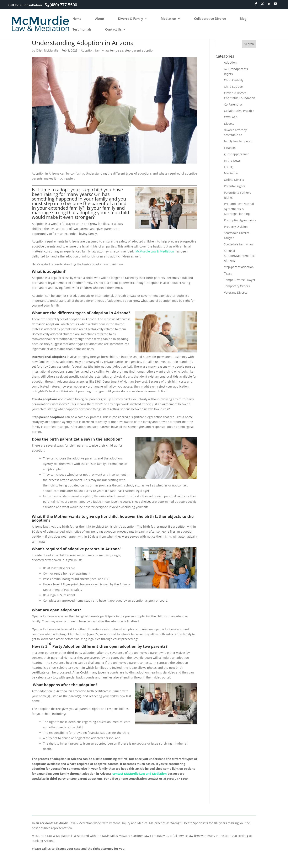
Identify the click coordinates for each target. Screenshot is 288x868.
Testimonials (82, 30)
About (100, 19)
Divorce (229, 124)
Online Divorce (234, 180)
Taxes (228, 273)
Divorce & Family (130, 19)
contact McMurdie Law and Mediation (140, 774)
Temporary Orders (237, 286)
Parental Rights (235, 186)
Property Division (236, 227)
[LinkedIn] (269, 5)
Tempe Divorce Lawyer (240, 280)
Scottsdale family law (239, 244)
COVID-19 (231, 117)
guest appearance (237, 154)
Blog (243, 19)
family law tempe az (109, 50)
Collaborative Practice (239, 111)
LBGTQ (229, 167)
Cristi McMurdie (47, 50)
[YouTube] (275, 5)
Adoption (87, 50)
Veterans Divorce (236, 292)
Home (77, 19)
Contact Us (113, 30)
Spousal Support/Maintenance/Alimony (240, 256)
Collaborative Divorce (210, 19)
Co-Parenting (233, 104)
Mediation (169, 19)
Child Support (234, 87)
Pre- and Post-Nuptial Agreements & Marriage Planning (239, 209)
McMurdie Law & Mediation (155, 251)
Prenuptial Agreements (240, 220)
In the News (232, 161)
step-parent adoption (140, 50)
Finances (230, 148)
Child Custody (234, 80)
